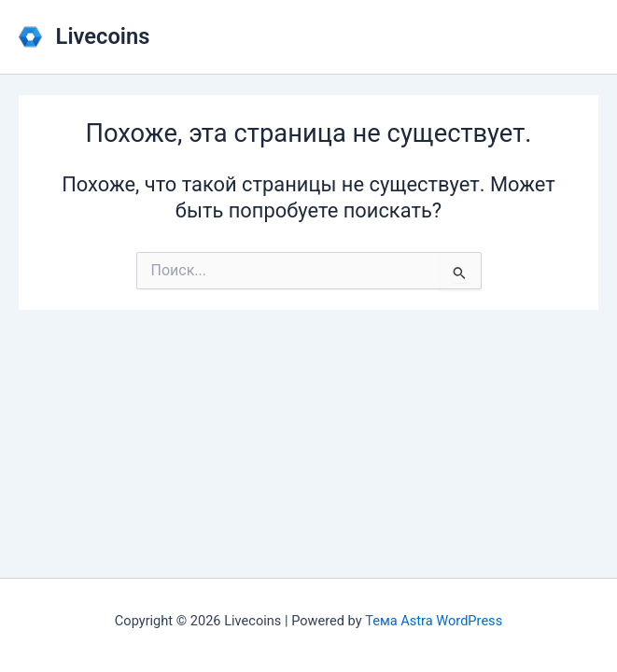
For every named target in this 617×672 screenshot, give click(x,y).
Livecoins (103, 36)
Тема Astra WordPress (434, 621)
